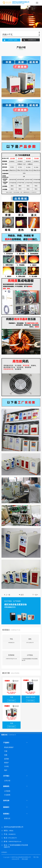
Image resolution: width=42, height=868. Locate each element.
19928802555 (32, 40)
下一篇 (35, 595)
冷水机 (6, 766)
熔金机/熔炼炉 (9, 747)
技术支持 (6, 801)
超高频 (6, 759)
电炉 (6, 770)
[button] (39, 35)
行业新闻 (7, 795)
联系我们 (6, 814)
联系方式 (7, 818)
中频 (6, 751)
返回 (21, 595)
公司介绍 (7, 781)
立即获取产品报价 (13, 40)
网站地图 (25, 859)
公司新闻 (7, 791)
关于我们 (6, 776)
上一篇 (7, 595)
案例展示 (6, 807)
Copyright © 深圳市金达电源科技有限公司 (17, 857)
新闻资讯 (6, 786)
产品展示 (6, 743)
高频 (6, 755)
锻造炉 (6, 763)
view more (11, 701)
